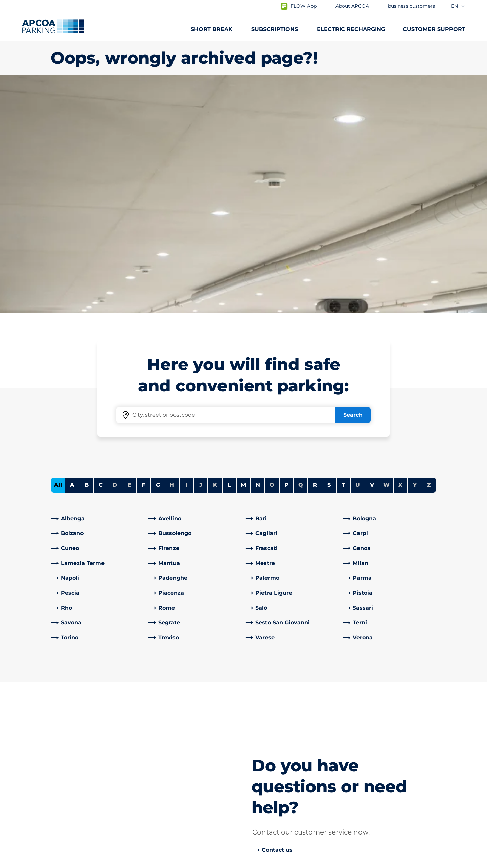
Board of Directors (273, 783)
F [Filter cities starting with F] (143, 247)
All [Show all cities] (58, 247)
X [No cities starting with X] (400, 247)
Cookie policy (116, 862)
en (458, 6)
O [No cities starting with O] (272, 247)
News (257, 815)
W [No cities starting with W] (386, 247)
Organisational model (278, 804)
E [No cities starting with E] (129, 247)
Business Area (268, 720)
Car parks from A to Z (79, 674)
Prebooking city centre (82, 707)
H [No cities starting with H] (172, 247)
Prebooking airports (78, 696)
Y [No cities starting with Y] (415, 247)
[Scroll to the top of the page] (476, 623)
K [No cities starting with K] (215, 247)
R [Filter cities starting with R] (315, 247)
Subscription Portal (77, 728)
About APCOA (268, 674)
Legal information (170, 862)
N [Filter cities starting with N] (258, 247)
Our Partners (266, 731)
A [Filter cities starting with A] (72, 247)
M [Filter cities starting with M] (243, 247)
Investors (261, 742)
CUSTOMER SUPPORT (434, 29)
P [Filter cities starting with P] (286, 247)
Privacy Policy (67, 862)
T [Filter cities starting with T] (343, 247)
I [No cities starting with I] (187, 247)
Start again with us (274, 772)
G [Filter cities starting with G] (158, 247)
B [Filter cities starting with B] (87, 247)
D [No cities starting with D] (115, 247)
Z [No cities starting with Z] (429, 247)
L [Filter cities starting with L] (229, 247)
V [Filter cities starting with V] (372, 247)
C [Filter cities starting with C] (101, 247)
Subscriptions (69, 685)
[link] (98, 280)
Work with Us (267, 685)
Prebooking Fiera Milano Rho (90, 718)
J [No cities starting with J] (201, 247)
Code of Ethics (269, 793)
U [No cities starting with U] (358, 247)
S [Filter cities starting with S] (329, 247)
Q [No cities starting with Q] (301, 247)
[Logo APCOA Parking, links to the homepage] (53, 26)
